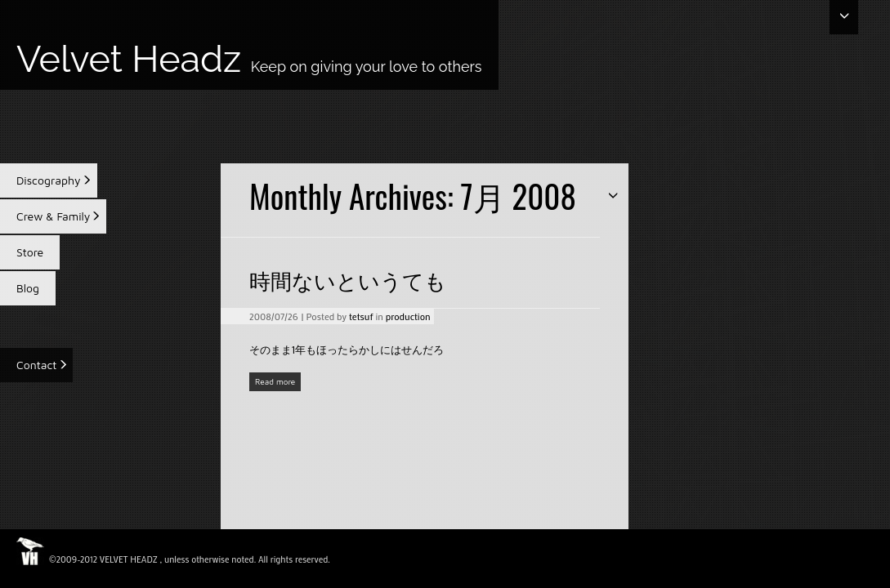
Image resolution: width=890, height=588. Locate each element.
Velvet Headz (249, 61)
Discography (49, 180)
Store (30, 252)
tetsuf (361, 316)
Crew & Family (53, 216)
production (408, 316)
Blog (28, 288)
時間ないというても (348, 280)
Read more (275, 381)
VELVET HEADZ (129, 559)
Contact (36, 365)
